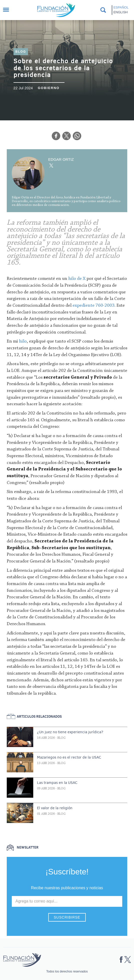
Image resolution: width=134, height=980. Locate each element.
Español (121, 7)
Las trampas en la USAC (57, 783)
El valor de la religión (55, 808)
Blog (21, 52)
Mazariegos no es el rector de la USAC (69, 757)
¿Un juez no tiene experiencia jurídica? (70, 732)
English (121, 12)
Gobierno (49, 88)
